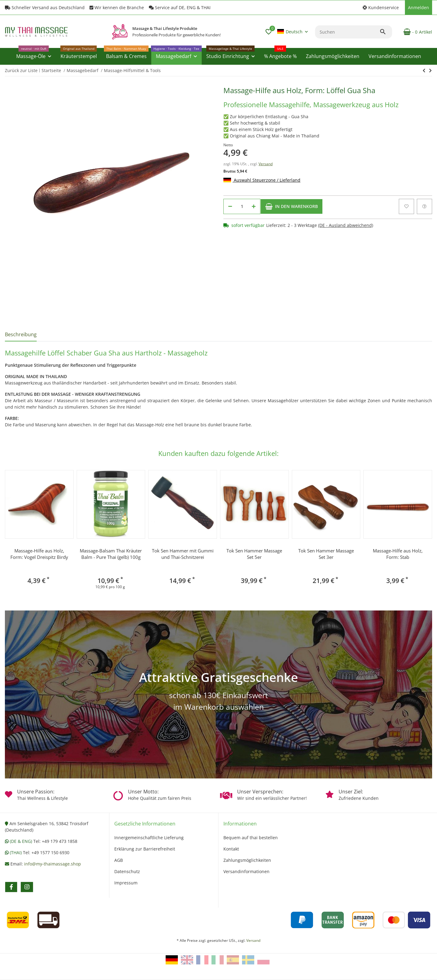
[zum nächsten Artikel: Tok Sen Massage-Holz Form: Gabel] (424, 71)
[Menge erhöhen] (254, 206)
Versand (266, 164)
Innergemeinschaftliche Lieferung (149, 838)
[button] (381, 7)
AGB (119, 860)
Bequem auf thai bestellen (251, 838)
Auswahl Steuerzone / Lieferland (262, 180)
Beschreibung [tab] (21, 334)
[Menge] (242, 206)
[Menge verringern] (230, 206)
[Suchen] (347, 32)
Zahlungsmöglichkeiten (247, 860)
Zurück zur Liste (21, 70)
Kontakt (231, 849)
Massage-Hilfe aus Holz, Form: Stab (398, 554)
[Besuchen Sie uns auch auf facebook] (11, 887)
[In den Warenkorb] (292, 206)
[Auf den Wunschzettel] (406, 206)
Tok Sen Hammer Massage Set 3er (326, 554)
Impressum (126, 883)
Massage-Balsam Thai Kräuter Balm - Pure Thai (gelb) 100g (111, 554)
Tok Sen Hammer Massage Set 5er (254, 554)
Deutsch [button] (290, 32)
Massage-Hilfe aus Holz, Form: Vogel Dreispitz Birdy (39, 554)
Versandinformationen (246, 871)
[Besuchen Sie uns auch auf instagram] (27, 887)
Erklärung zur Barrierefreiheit (145, 849)
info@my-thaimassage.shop (53, 864)
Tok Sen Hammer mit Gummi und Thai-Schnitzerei (183, 554)
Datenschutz (127, 871)
